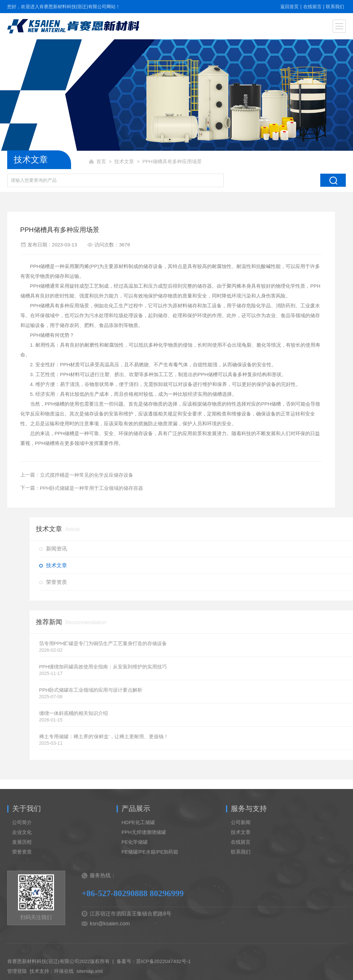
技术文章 (124, 161)
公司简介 (22, 842)
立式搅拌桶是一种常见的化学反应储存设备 (84, 475)
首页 (101, 161)
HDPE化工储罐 (138, 842)
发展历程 (22, 861)
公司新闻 (241, 842)
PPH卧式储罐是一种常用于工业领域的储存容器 (89, 488)
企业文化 (22, 851)
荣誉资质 (22, 871)
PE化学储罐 (135, 861)
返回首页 (289, 7)
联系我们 (335, 7)
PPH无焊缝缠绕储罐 (144, 851)
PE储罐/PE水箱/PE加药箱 (150, 871)
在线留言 (312, 7)
